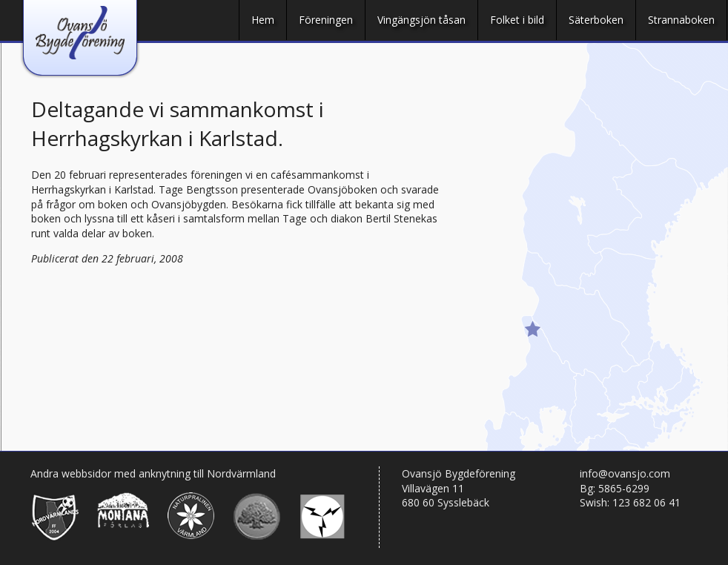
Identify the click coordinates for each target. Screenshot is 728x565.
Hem (263, 20)
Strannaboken (681, 20)
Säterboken (596, 20)
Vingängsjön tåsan (421, 20)
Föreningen (326, 20)
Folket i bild (517, 20)
